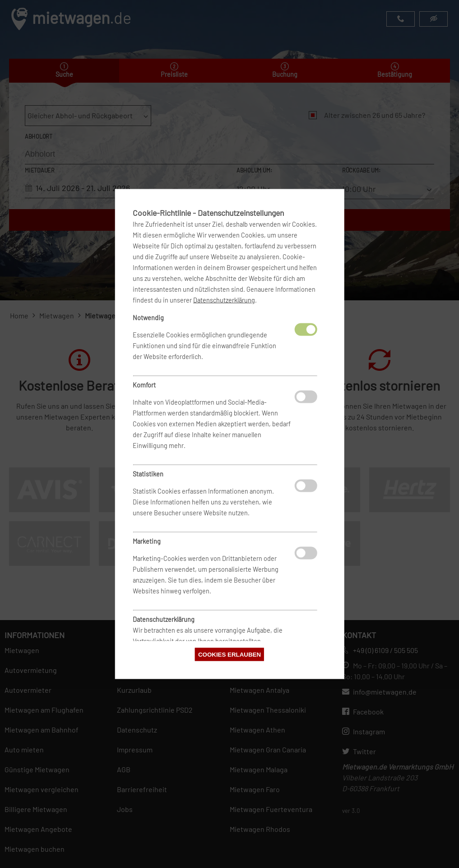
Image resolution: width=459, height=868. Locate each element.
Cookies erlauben (229, 655)
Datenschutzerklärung (224, 300)
